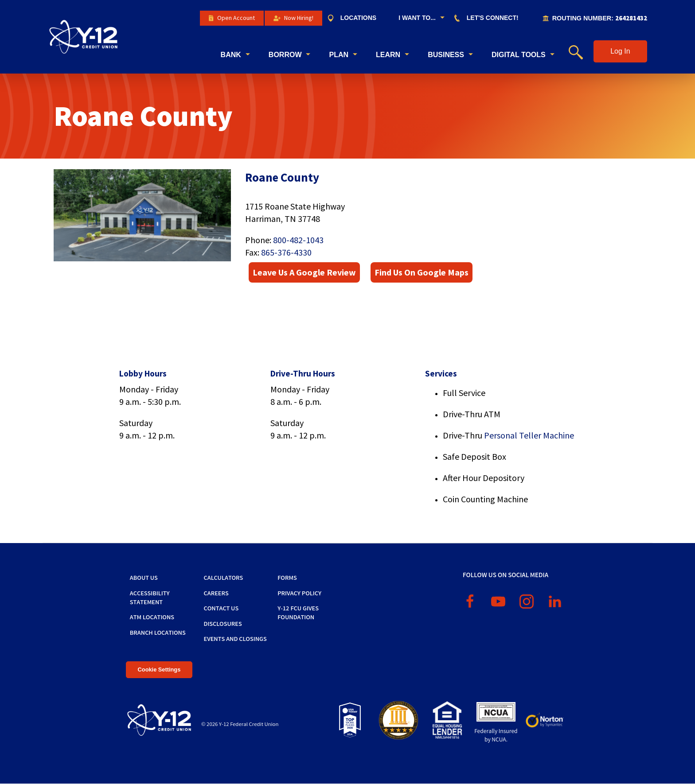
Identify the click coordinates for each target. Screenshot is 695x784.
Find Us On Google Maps (422, 272)
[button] (620, 51)
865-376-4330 (286, 252)
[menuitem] (356, 18)
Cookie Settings (159, 670)
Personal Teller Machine (529, 435)
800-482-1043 (298, 240)
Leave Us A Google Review (304, 272)
